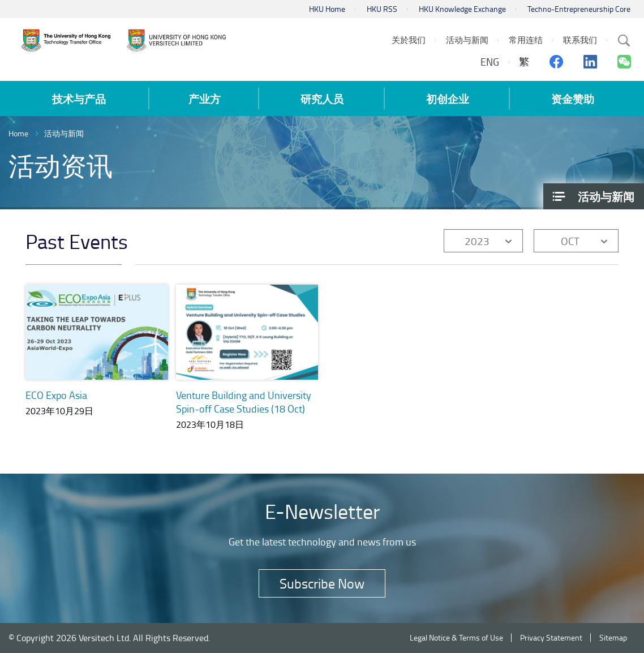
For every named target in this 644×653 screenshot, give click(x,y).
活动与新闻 (64, 133)
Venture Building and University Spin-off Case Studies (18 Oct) (244, 402)
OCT (570, 241)
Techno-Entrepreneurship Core (579, 9)
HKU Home (327, 9)
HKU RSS (382, 9)
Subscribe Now (322, 583)
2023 (477, 241)
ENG (490, 62)
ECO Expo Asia (56, 395)
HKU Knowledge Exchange (462, 9)
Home (18, 133)
